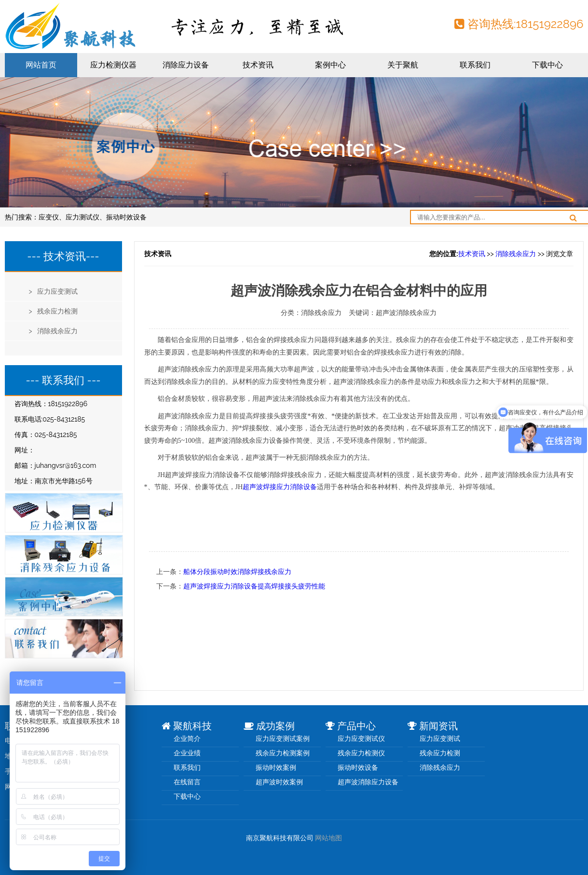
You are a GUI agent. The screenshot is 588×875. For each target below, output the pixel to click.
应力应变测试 (440, 738)
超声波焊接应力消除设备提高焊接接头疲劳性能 (254, 586)
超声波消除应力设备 (368, 782)
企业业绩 (187, 753)
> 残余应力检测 (54, 311)
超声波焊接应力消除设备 (280, 487)
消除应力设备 (186, 65)
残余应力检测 (440, 753)
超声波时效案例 (279, 782)
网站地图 (328, 838)
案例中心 (330, 65)
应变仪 (49, 217)
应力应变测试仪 (361, 738)
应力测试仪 (82, 217)
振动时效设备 (126, 217)
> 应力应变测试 (54, 291)
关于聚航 (403, 65)
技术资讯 (258, 65)
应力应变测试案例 (283, 738)
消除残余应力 (516, 254)
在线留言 (187, 782)
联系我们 (475, 65)
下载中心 (547, 65)
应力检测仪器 (113, 65)
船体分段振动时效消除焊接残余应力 (237, 572)
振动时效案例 (276, 767)
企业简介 (187, 738)
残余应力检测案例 (283, 753)
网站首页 (41, 65)
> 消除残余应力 (54, 331)
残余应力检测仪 (361, 753)
